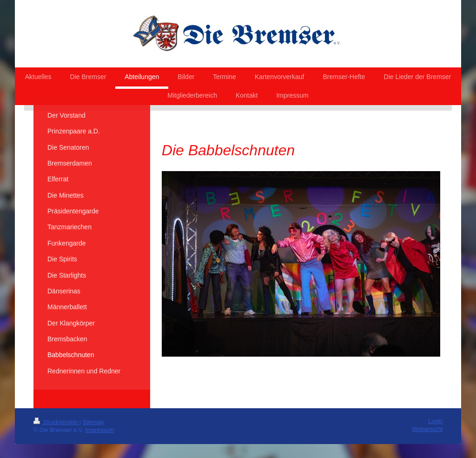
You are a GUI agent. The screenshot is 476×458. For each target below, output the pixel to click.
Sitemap (93, 422)
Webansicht (427, 429)
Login (435, 421)
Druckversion (56, 422)
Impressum (99, 430)
